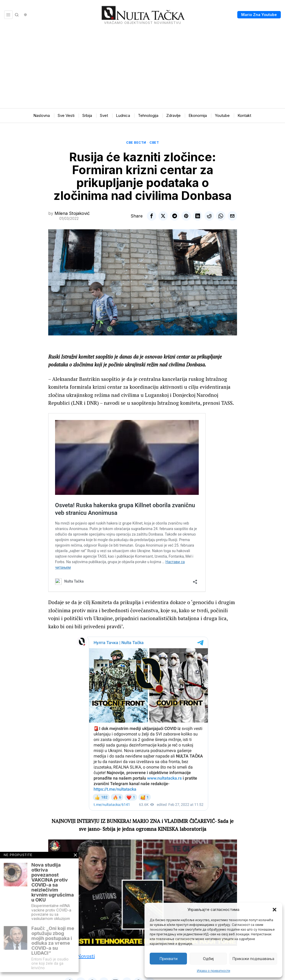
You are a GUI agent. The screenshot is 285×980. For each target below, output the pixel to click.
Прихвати (168, 959)
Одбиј (208, 959)
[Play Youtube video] (143, 893)
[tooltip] (152, 216)
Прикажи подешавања (253, 959)
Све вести (136, 142)
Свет (154, 142)
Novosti (86, 956)
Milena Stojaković (72, 213)
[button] (275, 910)
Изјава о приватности (214, 971)
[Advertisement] (142, 69)
